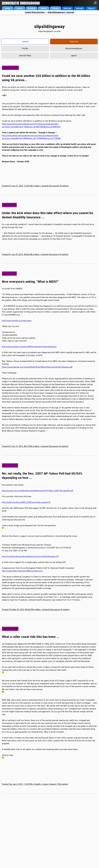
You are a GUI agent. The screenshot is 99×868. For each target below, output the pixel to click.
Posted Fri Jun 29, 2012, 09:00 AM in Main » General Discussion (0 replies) (35, 254)
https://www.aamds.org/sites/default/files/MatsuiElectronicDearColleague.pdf (37, 367)
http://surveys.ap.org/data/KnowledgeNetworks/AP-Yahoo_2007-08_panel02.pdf (38, 491)
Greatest (32, 8)
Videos (44, 8)
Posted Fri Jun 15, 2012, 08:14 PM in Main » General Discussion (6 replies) (35, 446)
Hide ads (67, 8)
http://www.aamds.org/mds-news (17, 321)
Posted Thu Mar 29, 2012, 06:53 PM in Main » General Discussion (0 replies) (36, 610)
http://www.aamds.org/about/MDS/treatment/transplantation (29, 347)
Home (8, 8)
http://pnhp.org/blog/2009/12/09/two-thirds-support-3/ (26, 502)
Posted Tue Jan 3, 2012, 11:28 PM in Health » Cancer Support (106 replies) (35, 784)
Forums (55, 8)
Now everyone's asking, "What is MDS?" (30, 282)
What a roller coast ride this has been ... (31, 637)
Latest (20, 8)
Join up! (79, 8)
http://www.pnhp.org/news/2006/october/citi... (23, 571)
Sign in (91, 8)
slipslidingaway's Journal (61, 12)
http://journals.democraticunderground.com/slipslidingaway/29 (30, 556)
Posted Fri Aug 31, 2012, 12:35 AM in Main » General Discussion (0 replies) (35, 186)
